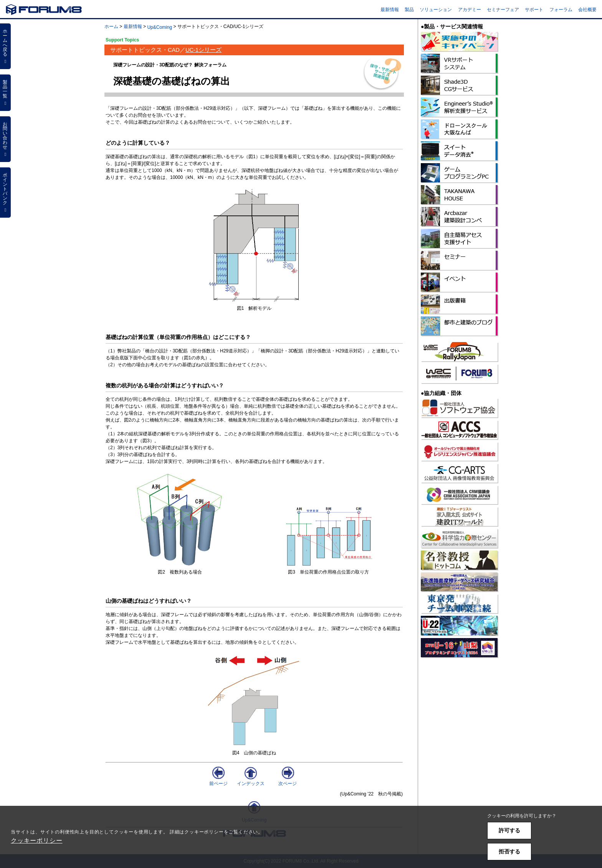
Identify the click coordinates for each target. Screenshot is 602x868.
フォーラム (561, 10)
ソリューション (436, 10)
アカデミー (470, 10)
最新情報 (390, 10)
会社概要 (587, 10)
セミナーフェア (503, 10)
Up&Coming (160, 27)
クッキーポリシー (36, 841)
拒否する (509, 851)
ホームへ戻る (5, 46)
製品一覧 (5, 93)
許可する (509, 830)
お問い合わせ (5, 139)
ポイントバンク (5, 192)
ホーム (111, 26)
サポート (534, 10)
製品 (409, 10)
